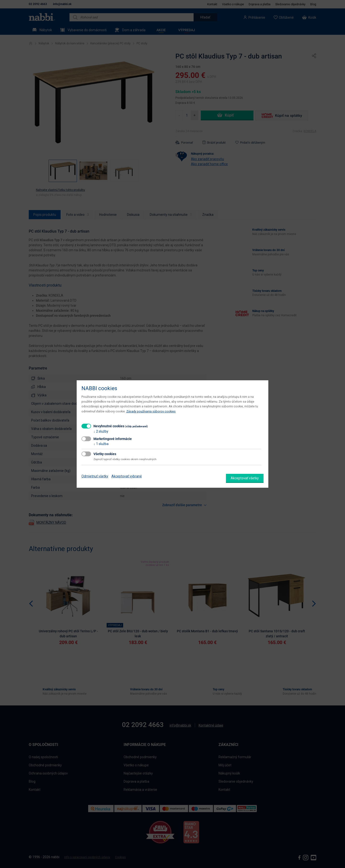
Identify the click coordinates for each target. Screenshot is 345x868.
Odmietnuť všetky (95, 476)
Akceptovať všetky (245, 478)
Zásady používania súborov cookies (151, 411)
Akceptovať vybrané (127, 476)
